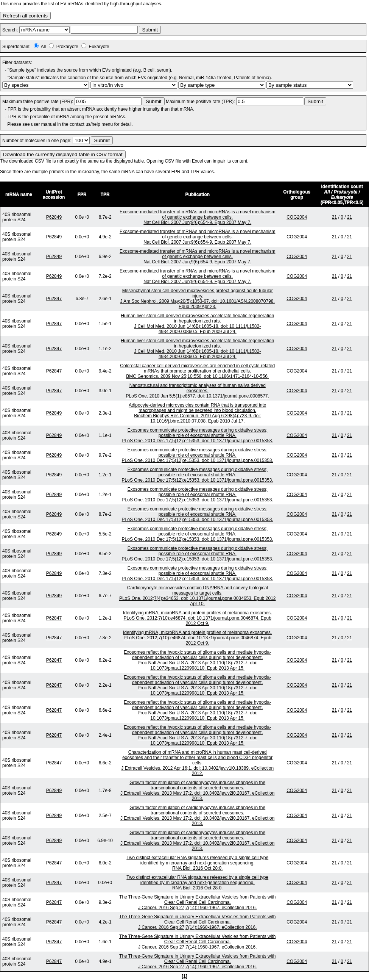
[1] (184, 976)
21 (334, 217)
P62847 (54, 299)
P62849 (54, 217)
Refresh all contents (25, 16)
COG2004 (297, 217)
